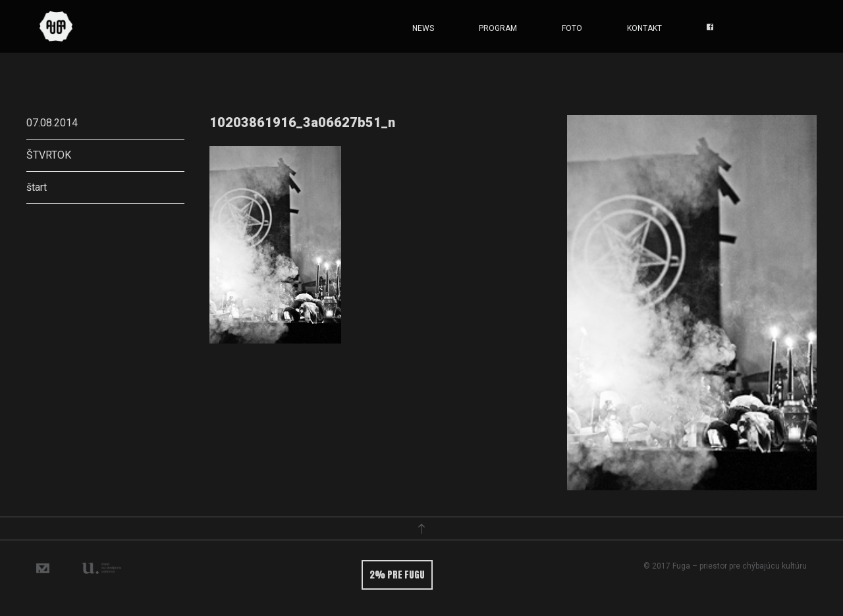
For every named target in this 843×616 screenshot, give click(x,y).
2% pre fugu (397, 575)
